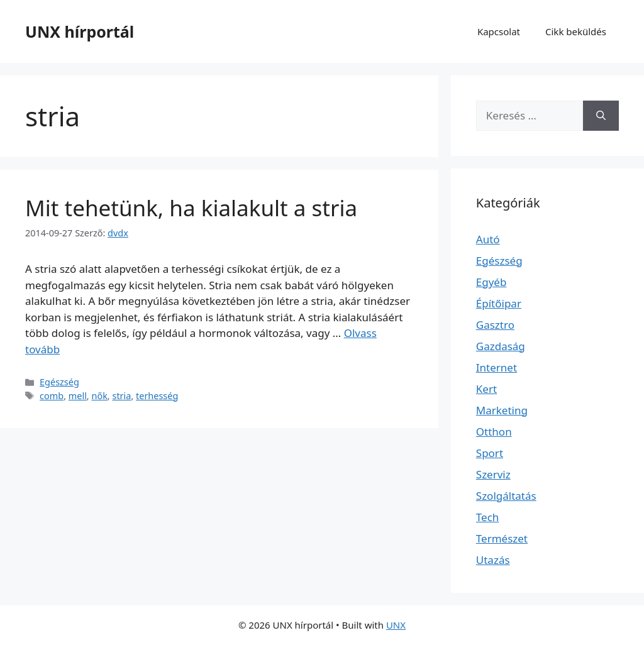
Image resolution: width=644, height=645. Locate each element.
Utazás (493, 560)
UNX (396, 625)
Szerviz (493, 474)
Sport (490, 453)
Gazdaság (501, 346)
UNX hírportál (80, 31)
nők (99, 396)
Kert (486, 389)
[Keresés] (601, 116)
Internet (497, 367)
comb (52, 396)
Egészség (59, 382)
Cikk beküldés (576, 31)
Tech (488, 517)
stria (121, 396)
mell (78, 396)
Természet (502, 538)
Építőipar (499, 303)
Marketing (502, 410)
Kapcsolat (499, 31)
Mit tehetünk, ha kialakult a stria (191, 208)
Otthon (494, 432)
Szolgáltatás (506, 496)
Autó (488, 239)
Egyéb (491, 282)
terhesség (157, 396)
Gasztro (495, 325)
